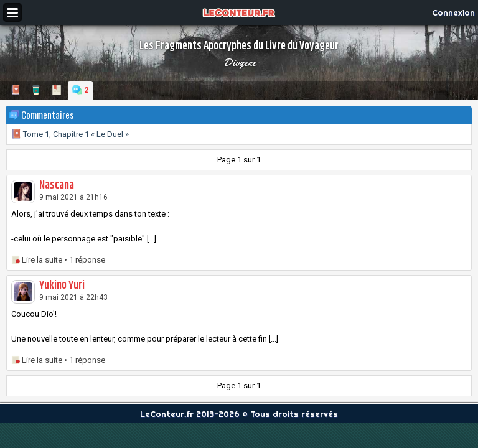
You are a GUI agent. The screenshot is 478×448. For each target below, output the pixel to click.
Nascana (57, 185)
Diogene (239, 62)
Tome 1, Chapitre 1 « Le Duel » (70, 134)
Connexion (453, 12)
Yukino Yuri (62, 286)
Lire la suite (42, 260)
